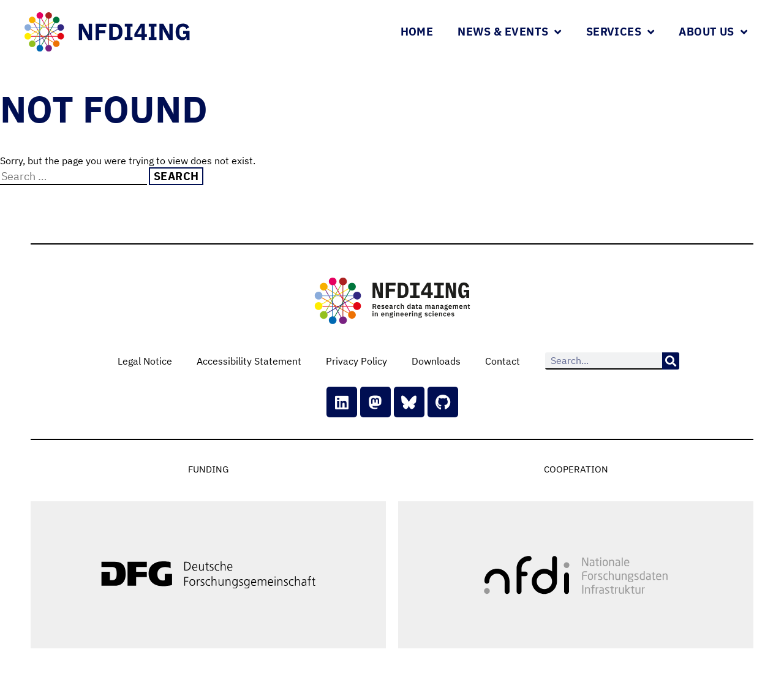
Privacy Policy (356, 361)
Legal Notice (145, 361)
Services (620, 32)
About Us (713, 32)
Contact (503, 361)
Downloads (436, 361)
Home (417, 32)
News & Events (510, 32)
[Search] (671, 361)
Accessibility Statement (249, 361)
